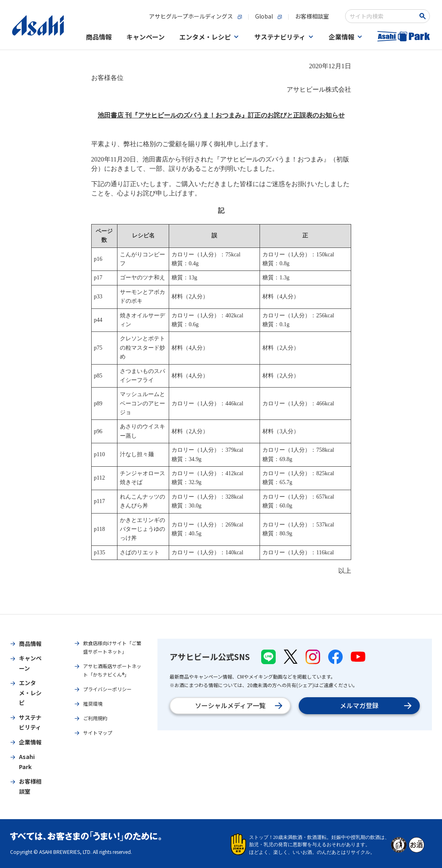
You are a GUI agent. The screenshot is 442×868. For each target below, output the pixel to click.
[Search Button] (424, 16)
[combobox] (382, 16)
